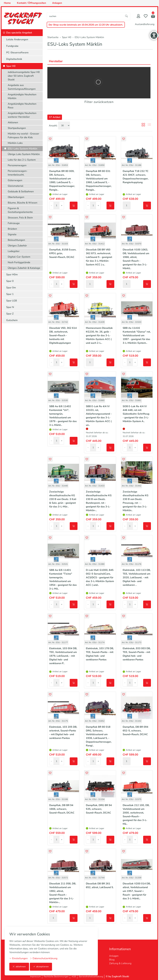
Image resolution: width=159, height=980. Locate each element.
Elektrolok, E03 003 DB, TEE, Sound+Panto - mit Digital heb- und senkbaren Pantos (137, 654)
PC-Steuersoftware (17, 53)
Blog (112, 960)
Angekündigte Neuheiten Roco (22, 106)
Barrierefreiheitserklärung (91, 977)
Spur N (10, 307)
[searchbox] (85, 16)
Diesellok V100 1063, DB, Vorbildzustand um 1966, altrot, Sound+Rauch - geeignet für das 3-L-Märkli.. (136, 259)
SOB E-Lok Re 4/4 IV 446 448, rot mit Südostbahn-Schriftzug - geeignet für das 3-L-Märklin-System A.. (136, 414)
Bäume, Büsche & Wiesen (23, 203)
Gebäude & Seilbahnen (21, 192)
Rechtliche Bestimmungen (56, 977)
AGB (74, 977)
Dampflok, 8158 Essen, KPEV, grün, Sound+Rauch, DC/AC (63, 253)
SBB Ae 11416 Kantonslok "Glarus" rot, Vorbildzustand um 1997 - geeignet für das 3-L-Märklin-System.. (137, 335)
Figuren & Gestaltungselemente (20, 210)
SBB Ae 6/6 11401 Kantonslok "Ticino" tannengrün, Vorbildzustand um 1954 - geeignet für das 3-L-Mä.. (63, 579)
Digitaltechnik (14, 59)
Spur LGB (12, 301)
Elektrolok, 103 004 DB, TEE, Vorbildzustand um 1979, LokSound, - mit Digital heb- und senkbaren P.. (63, 656)
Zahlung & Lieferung (120, 963)
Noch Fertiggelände (19, 262)
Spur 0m (11, 288)
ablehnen (19, 967)
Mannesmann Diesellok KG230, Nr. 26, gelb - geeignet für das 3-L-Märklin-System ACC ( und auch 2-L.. (99, 335)
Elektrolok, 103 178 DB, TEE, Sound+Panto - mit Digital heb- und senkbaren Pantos (100, 654)
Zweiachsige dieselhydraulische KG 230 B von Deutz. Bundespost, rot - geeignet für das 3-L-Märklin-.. (99, 501)
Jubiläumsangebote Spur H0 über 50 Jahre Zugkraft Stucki (24, 76)
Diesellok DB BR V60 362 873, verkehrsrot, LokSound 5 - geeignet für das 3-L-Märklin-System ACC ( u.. (99, 257)
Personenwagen (17, 165)
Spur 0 (10, 281)
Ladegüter (14, 251)
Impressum (35, 977)
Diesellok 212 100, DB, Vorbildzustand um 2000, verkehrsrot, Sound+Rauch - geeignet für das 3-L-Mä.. (136, 815)
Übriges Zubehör (17, 246)
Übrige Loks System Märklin (24, 154)
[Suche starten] (127, 16)
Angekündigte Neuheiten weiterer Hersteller (22, 115)
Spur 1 (10, 294)
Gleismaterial (16, 186)
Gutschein (12, 320)
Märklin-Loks (15, 143)
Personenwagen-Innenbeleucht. (18, 173)
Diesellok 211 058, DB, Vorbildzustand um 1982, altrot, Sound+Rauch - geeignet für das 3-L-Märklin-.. (63, 893)
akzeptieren (41, 967)
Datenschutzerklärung (44, 958)
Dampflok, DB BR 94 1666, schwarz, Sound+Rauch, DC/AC (62, 809)
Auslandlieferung (145, 24)
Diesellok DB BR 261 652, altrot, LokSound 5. (100, 885)
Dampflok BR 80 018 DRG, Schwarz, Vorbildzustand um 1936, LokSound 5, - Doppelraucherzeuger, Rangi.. (99, 736)
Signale (12, 234)
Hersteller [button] (56, 61)
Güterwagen (15, 180)
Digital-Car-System (19, 257)
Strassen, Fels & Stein (20, 218)
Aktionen (13, 122)
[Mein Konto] (138, 16)
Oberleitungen (16, 197)
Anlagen (114, 956)
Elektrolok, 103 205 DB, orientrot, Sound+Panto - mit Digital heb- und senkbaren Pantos (63, 733)
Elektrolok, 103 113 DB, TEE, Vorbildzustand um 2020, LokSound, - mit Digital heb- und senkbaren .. (137, 578)
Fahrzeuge (14, 223)
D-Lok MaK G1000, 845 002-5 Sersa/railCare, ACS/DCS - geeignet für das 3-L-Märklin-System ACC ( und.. (100, 578)
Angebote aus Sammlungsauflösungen (22, 87)
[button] (153, 17)
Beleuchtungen (16, 240)
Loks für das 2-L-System (22, 160)
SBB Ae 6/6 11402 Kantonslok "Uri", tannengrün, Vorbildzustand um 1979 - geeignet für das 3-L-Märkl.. (63, 416)
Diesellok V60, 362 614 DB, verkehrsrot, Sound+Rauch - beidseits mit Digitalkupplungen (63, 335)
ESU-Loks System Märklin (75, 44)
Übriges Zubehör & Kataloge (24, 268)
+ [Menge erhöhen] (62, 205)
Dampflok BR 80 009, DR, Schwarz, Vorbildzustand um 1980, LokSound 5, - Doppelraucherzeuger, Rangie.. (62, 180)
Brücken (12, 229)
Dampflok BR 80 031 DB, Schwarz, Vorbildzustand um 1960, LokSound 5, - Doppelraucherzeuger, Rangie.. (99, 180)
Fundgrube (12, 46)
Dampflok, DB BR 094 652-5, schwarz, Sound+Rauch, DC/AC (135, 731)
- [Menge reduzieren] (51, 205)
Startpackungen (17, 128)
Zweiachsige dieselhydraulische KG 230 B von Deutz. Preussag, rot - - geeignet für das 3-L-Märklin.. (136, 501)
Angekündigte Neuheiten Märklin (22, 96)
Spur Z (10, 314)
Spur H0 (11, 66)
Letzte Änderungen (17, 39)
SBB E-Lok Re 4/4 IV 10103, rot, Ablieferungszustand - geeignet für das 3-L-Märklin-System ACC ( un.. (99, 416)
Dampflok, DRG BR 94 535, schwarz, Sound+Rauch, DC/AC (99, 809)
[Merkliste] (146, 16)
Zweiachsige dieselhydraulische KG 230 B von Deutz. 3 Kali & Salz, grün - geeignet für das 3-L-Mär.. (63, 499)
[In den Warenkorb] (74, 206)
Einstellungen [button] (18, 958)
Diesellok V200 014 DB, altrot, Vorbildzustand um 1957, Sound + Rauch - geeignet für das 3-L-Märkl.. (137, 891)
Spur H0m (12, 275)
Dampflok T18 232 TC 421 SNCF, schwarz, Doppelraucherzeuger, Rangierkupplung (136, 177)
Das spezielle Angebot (19, 33)
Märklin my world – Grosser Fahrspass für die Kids (23, 136)
